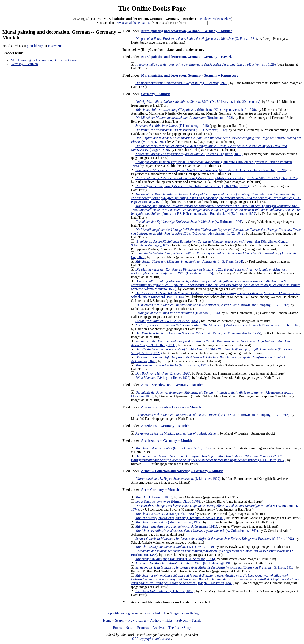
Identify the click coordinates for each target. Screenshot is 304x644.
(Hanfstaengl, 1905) (209, 271)
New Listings (137, 620)
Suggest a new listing (184, 613)
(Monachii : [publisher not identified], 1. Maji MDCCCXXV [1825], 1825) (216, 178)
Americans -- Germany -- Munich (165, 426)
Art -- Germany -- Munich (160, 490)
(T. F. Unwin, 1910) (175, 547)
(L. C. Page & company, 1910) (216, 198)
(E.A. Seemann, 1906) (175, 559)
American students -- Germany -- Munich (171, 407)
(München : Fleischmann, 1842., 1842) (216, 232)
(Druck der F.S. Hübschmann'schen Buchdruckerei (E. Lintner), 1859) (216, 210)
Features (143, 628)
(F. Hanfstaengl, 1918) (172, 126)
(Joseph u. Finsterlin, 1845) (216, 579)
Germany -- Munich (24, 64)
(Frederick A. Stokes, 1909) (180, 518)
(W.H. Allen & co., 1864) (167, 321)
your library (35, 46)
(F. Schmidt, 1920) (182, 83)
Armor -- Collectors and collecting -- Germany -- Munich (182, 471)
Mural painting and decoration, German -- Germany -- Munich (187, 31)
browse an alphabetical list (133, 23)
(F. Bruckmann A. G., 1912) (173, 448)
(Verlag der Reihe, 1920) (163, 378)
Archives (159, 628)
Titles (169, 620)
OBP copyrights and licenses (151, 639)
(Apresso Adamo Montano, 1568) (216, 285)
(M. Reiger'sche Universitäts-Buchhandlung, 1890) (211, 170)
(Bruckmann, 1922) (184, 118)
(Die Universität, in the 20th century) (198, 102)
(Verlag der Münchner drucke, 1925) (198, 333)
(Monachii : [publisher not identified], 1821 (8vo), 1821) (192, 186)
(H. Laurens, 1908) (154, 497)
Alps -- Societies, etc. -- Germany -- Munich (172, 385)
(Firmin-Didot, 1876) (168, 501)
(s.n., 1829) (206, 64)
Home (107, 620)
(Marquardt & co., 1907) (168, 522)
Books (117, 628)
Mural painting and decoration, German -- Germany (46, 60)
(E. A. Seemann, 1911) (176, 526)
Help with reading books (122, 613)
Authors (156, 620)
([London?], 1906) (178, 313)
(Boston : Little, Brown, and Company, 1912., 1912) (212, 305)
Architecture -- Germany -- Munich (167, 441)
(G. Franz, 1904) (189, 261)
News (129, 628)
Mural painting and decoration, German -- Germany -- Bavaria (187, 57)
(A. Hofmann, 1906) (189, 222)
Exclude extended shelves (214, 19)
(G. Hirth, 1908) (215, 539)
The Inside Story (180, 628)
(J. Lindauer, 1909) (178, 479)
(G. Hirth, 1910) (215, 567)
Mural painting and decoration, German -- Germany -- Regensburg (190, 75)
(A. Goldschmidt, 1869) (197, 531)
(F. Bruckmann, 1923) (172, 365)
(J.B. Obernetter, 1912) (181, 130)
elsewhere (55, 46)
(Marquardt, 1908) (165, 514)
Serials (197, 620)
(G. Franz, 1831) (196, 39)
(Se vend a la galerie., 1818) (189, 154)
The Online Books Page (152, 8)
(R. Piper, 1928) (163, 373)
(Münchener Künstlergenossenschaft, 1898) (196, 110)
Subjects (182, 620)
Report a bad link (154, 613)
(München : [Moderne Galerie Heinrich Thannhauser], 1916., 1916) (217, 325)
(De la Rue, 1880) (165, 591)
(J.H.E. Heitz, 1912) (208, 458)
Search (120, 620)
